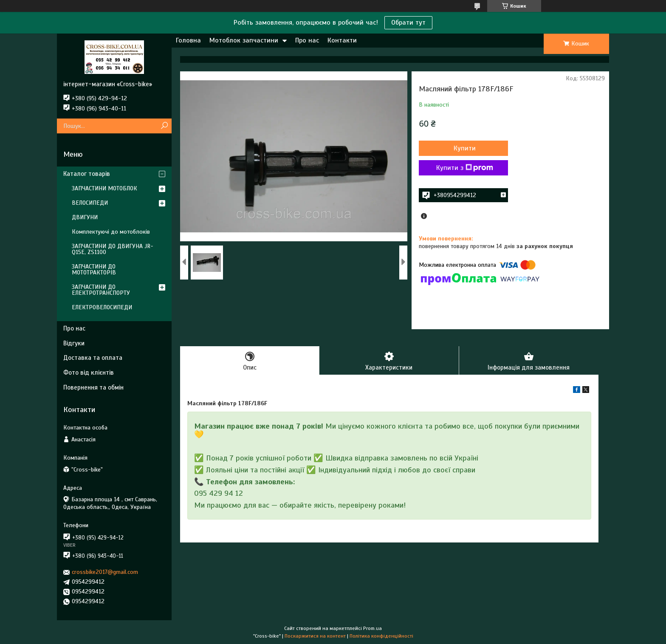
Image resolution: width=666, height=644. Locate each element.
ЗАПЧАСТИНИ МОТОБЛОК (104, 188)
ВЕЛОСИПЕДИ (90, 203)
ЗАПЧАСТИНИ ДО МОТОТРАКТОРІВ (94, 270)
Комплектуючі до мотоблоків (111, 232)
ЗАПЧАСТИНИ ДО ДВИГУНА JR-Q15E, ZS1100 (113, 249)
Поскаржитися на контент (315, 636)
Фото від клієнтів (89, 373)
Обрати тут (408, 23)
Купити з (465, 168)
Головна (188, 40)
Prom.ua (373, 628)
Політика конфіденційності (381, 636)
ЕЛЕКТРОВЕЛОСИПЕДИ (102, 307)
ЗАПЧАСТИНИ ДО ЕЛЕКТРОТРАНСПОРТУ (101, 290)
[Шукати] (164, 126)
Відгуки (74, 343)
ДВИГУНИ (85, 217)
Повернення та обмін (93, 387)
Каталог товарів (87, 174)
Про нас (307, 40)
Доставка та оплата (93, 358)
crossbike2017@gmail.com (105, 572)
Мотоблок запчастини (244, 40)
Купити (465, 148)
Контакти (342, 40)
